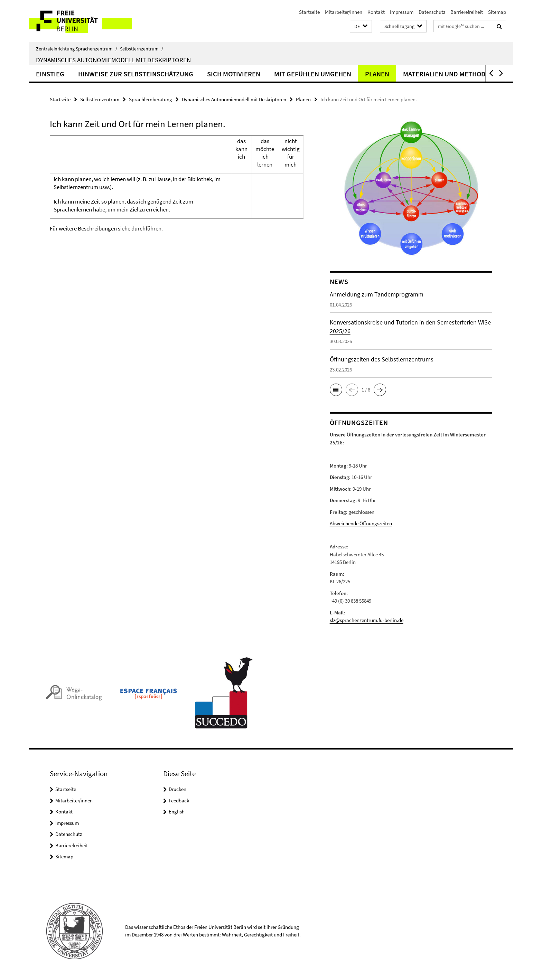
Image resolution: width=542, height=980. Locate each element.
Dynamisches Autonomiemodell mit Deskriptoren (113, 60)
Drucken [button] (177, 789)
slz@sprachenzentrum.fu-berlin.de (367, 620)
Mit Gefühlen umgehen (313, 74)
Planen (377, 74)
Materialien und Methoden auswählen (468, 74)
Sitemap (497, 12)
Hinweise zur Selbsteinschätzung (136, 74)
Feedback (179, 800)
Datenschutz (432, 12)
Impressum (402, 12)
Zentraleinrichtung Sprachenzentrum (77, 49)
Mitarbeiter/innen (344, 12)
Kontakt (376, 12)
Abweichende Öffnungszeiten (361, 523)
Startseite (309, 12)
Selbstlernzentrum (142, 49)
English (177, 812)
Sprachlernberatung (151, 99)
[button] (361, 26)
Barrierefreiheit (467, 12)
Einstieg (50, 74)
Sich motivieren (234, 74)
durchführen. (147, 228)
